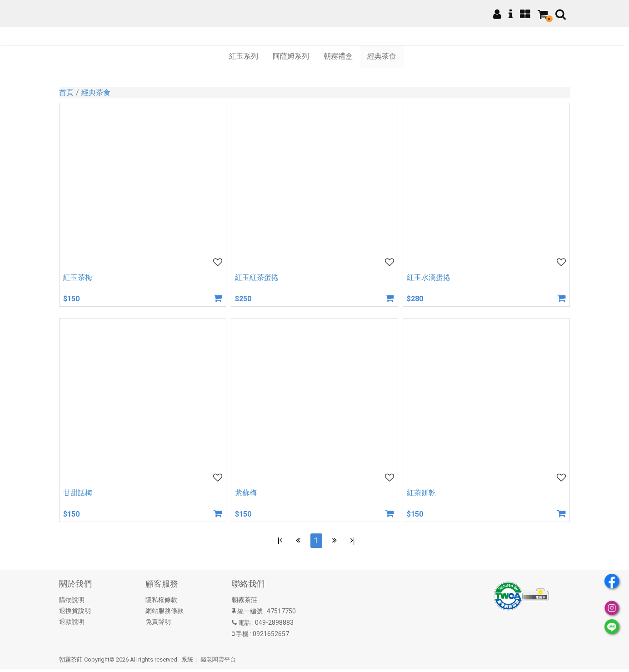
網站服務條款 (165, 614)
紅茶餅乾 (421, 493)
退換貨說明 (75, 614)
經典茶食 (96, 92)
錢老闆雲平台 (218, 663)
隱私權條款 (161, 603)
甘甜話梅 (78, 493)
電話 (245, 626)
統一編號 (250, 615)
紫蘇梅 (246, 493)
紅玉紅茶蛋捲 (257, 277)
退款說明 (72, 625)
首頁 (66, 92)
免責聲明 (158, 625)
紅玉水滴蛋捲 (429, 277)
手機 (242, 637)
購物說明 (72, 603)
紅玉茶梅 (78, 277)
